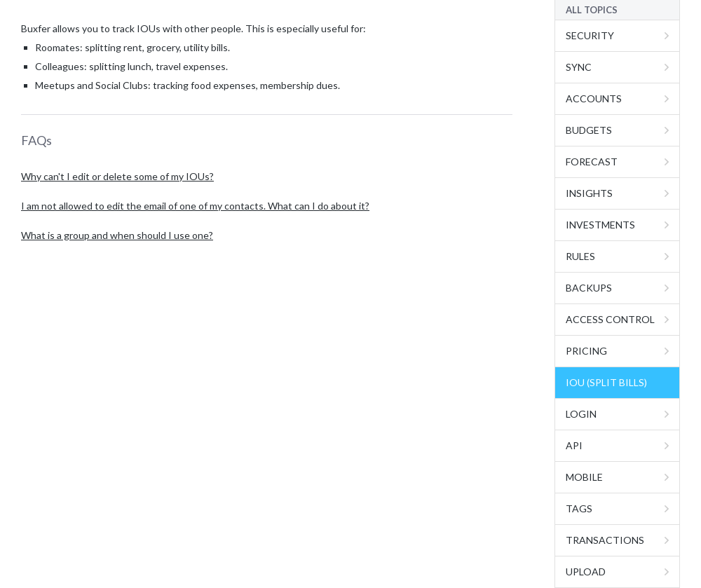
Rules (580, 256)
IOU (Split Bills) (606, 382)
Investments (600, 225)
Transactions (605, 540)
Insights (589, 193)
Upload (586, 572)
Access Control (610, 319)
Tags (579, 508)
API (574, 445)
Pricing (586, 351)
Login (581, 414)
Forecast (592, 162)
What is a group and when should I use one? (117, 235)
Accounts (594, 98)
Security (590, 35)
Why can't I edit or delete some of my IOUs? (117, 176)
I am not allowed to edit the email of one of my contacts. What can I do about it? (195, 206)
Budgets (589, 130)
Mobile (584, 477)
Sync (579, 67)
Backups (589, 288)
